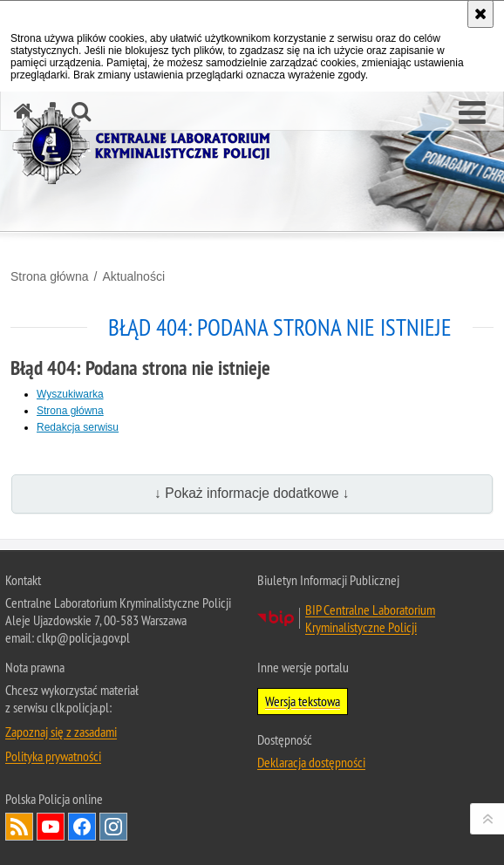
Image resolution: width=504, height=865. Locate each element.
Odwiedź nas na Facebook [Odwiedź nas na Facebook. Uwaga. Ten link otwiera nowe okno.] (82, 827)
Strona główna (50, 276)
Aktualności (133, 276)
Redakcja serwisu (78, 427)
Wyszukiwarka (70, 394)
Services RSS (19, 827)
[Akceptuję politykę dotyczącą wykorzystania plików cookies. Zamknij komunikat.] (480, 14)
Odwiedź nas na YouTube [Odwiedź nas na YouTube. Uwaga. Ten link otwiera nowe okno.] (51, 827)
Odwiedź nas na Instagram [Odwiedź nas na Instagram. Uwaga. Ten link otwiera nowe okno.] (113, 827)
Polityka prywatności (53, 756)
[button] (472, 113)
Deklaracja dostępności (311, 762)
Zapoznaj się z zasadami (61, 732)
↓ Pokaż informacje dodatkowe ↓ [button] (252, 493)
